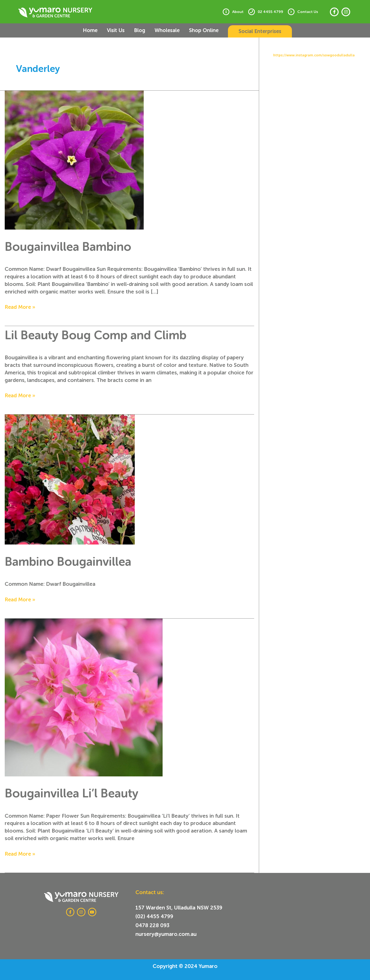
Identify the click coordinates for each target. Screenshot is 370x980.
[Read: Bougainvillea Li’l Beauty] (84, 696)
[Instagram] (346, 12)
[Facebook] (334, 12)
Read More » (20, 307)
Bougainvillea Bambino (75, 246)
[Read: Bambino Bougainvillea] (70, 479)
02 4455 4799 (273, 12)
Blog (137, 30)
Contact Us (309, 12)
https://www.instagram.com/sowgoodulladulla (314, 55)
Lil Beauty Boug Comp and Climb (105, 335)
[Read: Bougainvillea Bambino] (74, 159)
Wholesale (160, 30)
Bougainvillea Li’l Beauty (79, 793)
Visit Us (117, 30)
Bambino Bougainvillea (75, 561)
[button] (249, 31)
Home (96, 30)
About (243, 12)
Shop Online (193, 30)
